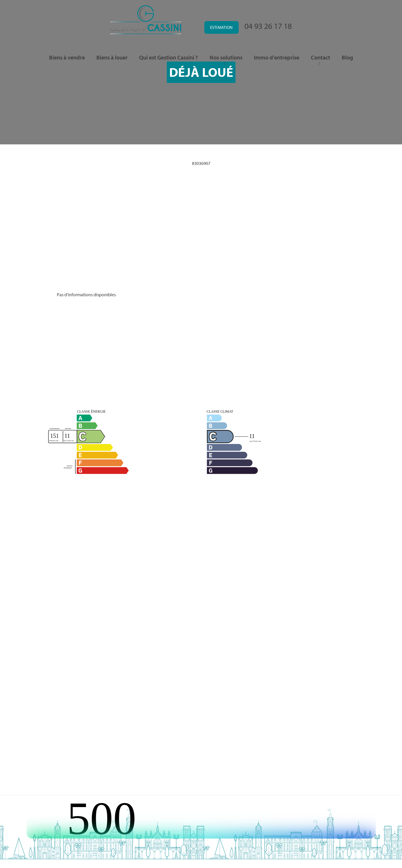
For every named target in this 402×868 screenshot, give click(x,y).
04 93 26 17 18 (268, 26)
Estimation (221, 27)
